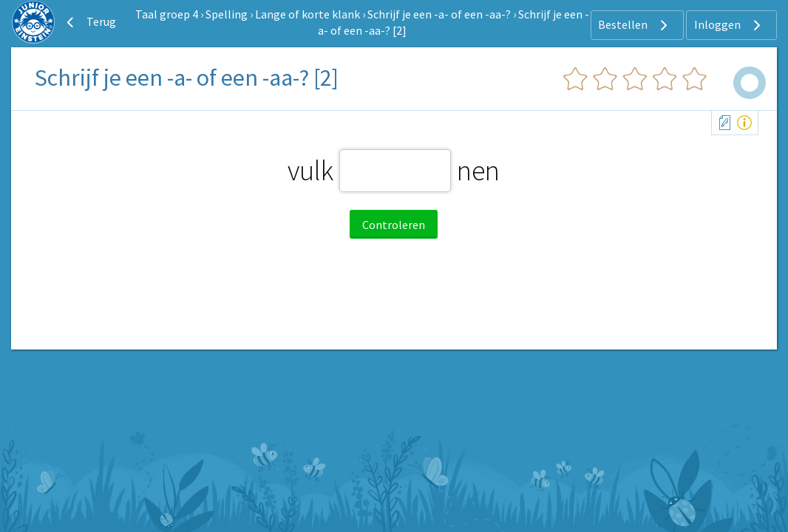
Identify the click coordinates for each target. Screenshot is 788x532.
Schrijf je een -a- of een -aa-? (439, 14)
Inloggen (729, 25)
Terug (89, 22)
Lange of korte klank (308, 14)
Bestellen (635, 25)
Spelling (227, 14)
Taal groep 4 (167, 14)
